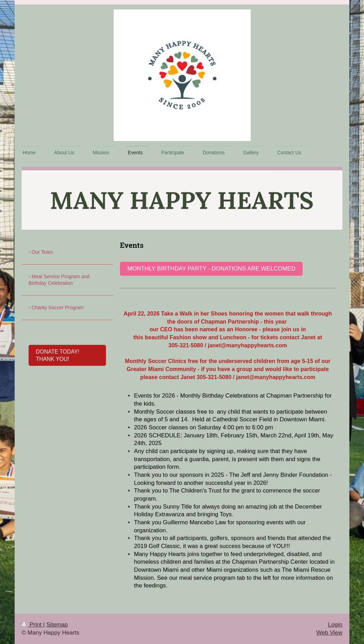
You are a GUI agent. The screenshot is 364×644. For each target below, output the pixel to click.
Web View (329, 633)
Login (335, 625)
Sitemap (57, 625)
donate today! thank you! (58, 355)
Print (32, 625)
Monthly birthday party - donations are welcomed (211, 269)
